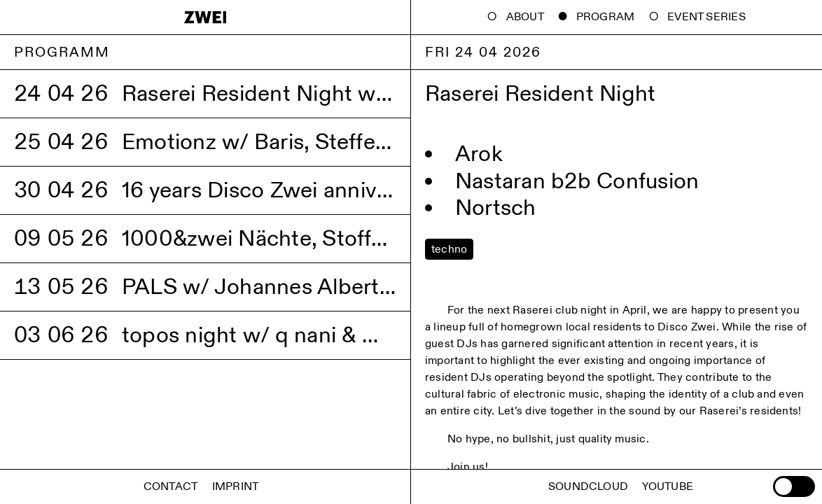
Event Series (706, 17)
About (525, 17)
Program (606, 17)
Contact (171, 487)
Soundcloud (588, 487)
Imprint (236, 487)
